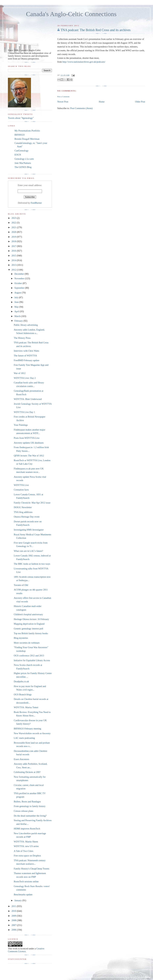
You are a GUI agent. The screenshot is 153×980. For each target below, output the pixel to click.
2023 (14, 218)
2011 (14, 906)
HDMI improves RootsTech (27, 829)
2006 (14, 930)
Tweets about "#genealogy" (21, 118)
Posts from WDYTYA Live (27, 438)
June (17, 302)
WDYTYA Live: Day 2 (25, 378)
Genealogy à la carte (24, 159)
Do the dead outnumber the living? (30, 816)
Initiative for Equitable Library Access (32, 660)
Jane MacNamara (23, 163)
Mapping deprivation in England (29, 624)
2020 (14, 232)
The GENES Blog (23, 167)
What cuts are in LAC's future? (28, 551)
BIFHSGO (20, 135)
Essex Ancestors (21, 759)
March (18, 316)
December (19, 274)
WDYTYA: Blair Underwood (28, 399)
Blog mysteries (21, 638)
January (18, 900)
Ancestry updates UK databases (29, 443)
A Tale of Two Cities (24, 851)
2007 (14, 925)
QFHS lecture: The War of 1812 (29, 456)
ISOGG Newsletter (23, 507)
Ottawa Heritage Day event (27, 517)
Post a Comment (63, 97)
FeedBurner (36, 203)
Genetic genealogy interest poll (28, 629)
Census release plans (24, 811)
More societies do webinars (27, 643)
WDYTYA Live (21, 485)
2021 (14, 227)
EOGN (18, 155)
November (20, 278)
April (17, 311)
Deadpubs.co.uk (21, 681)
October (18, 283)
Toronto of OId (21, 585)
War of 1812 (20, 373)
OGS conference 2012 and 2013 (29, 656)
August (18, 293)
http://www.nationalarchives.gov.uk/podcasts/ (84, 62)
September (20, 288)
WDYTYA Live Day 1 (24, 412)
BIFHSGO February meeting (28, 729)
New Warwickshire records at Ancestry (32, 733)
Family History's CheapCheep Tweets (32, 869)
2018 (14, 241)
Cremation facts (21, 490)
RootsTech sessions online (26, 881)
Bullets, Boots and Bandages (27, 802)
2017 (14, 246)
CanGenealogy (21, 151)
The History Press (22, 338)
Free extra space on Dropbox (27, 856)
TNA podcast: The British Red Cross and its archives (96, 30)
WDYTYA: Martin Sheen (26, 842)
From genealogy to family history (30, 806)
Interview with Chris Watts (27, 351)
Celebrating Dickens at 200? (27, 772)
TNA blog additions (23, 512)
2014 (14, 260)
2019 (14, 237)
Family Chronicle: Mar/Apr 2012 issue (32, 503)
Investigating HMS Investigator (29, 530)
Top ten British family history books (31, 633)
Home (102, 102)
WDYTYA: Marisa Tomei (26, 707)
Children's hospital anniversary (28, 614)
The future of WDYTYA (25, 356)
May (17, 307)
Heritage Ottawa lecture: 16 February (31, 619)
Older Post (140, 102)
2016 (14, 251)
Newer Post (63, 102)
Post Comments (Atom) (82, 108)
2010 (14, 911)
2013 (14, 265)
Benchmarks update (23, 894)
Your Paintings (21, 425)
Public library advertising (26, 325)
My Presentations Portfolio (27, 131)
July (17, 297)
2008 (14, 920)
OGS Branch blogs (23, 694)
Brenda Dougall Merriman (27, 139)
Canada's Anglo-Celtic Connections (71, 14)
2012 (14, 270)
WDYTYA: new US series (26, 846)
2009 (14, 916)
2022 (14, 223)
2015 (14, 256)
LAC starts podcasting (24, 738)
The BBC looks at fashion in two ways (32, 564)
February (19, 321)
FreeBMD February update (27, 360)
